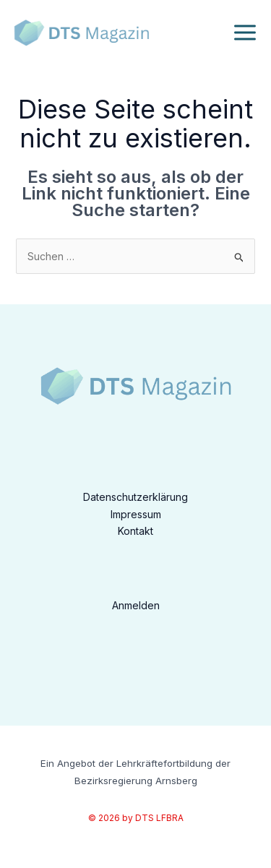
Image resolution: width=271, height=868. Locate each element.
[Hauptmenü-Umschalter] (245, 33)
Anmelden (136, 605)
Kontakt (135, 531)
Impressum (136, 514)
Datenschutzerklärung (135, 497)
